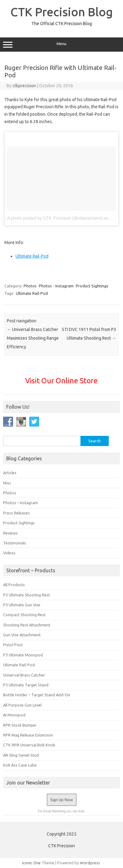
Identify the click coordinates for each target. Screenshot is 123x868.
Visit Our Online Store (61, 380)
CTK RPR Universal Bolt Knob (29, 745)
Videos (9, 553)
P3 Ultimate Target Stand (26, 685)
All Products (14, 585)
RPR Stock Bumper (20, 725)
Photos (30, 286)
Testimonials (15, 543)
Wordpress (90, 863)
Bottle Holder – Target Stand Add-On (37, 695)
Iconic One (31, 863)
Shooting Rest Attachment (27, 625)
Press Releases (16, 513)
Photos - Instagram (56, 286)
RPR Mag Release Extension (28, 735)
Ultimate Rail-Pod (32, 256)
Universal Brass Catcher (24, 675)
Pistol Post (13, 645)
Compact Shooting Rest (24, 615)
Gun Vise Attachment (22, 635)
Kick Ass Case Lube (20, 765)
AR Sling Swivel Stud (21, 755)
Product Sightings (92, 286)
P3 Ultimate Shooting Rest (27, 595)
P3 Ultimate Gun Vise (22, 605)
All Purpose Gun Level (22, 705)
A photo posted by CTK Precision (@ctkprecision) (55, 218)
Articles (10, 473)
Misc (7, 483)
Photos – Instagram (20, 503)
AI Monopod (14, 715)
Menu (61, 45)
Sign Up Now (62, 800)
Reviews (10, 533)
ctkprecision (24, 86)
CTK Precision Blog (62, 12)
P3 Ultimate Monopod (23, 655)
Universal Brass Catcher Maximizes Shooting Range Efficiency (33, 338)
